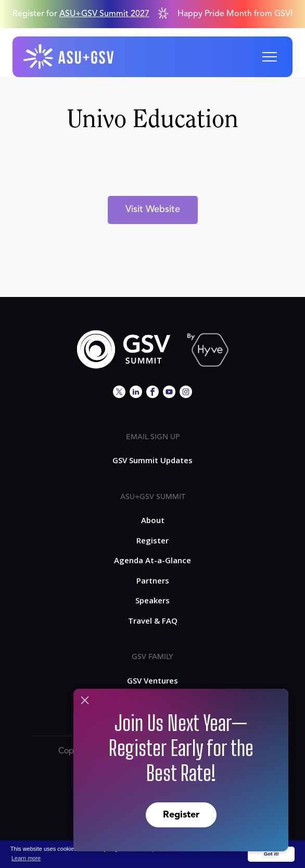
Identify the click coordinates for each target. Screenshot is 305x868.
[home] (69, 57)
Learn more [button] (26, 858)
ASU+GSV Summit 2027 (104, 14)
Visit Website (153, 209)
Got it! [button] (271, 854)
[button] (270, 57)
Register (181, 815)
